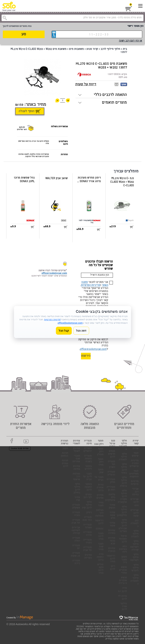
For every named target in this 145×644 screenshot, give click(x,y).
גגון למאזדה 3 (135, 524)
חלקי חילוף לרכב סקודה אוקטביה (122, 497)
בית (125, 49)
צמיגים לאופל (77, 450)
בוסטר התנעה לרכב (88, 487)
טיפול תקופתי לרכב (123, 539)
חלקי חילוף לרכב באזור (124, 469)
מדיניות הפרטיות (91, 285)
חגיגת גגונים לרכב (65, 464)
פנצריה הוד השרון (111, 465)
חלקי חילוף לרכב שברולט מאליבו (123, 526)
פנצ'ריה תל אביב (76, 522)
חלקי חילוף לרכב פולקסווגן (122, 511)
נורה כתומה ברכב (100, 557)
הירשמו (86, 356)
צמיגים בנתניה (112, 550)
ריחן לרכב (113, 568)
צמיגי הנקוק (112, 507)
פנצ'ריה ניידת (76, 562)
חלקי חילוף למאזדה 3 (135, 580)
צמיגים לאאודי (76, 442)
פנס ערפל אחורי (112, 444)
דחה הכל (81, 331)
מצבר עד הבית (99, 479)
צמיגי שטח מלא (112, 516)
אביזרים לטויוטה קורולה (76, 531)
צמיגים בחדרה (112, 532)
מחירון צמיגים (100, 497)
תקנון (65, 449)
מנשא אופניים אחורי (123, 570)
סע (24, 34)
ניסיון (89, 513)
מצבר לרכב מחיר (101, 537)
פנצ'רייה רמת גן (111, 489)
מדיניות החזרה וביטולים (134, 464)
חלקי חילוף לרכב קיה (87, 505)
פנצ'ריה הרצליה (111, 474)
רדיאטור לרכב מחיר (111, 559)
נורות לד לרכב (122, 598)
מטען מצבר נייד (124, 560)
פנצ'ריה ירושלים (88, 450)
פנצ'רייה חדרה (88, 534)
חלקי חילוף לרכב (110, 49)
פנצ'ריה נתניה (76, 514)
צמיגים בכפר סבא (112, 541)
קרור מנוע (92, 49)
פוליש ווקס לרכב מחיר (100, 569)
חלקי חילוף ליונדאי (135, 568)
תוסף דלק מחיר (101, 462)
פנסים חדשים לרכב (112, 454)
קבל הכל (64, 331)
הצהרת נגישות (64, 442)
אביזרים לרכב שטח (135, 513)
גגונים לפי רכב (88, 496)
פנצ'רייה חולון (111, 481)
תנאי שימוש (135, 455)
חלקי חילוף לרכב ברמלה (123, 482)
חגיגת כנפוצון (64, 455)
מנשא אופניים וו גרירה (123, 581)
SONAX (100, 529)
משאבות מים (76, 49)
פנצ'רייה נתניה (88, 542)
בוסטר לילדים (88, 468)
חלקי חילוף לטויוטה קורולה (134, 546)
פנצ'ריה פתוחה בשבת (88, 459)
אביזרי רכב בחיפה (135, 492)
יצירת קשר (136, 442)
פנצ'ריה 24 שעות (75, 555)
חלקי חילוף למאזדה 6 (123, 445)
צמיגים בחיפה (77, 468)
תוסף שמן (101, 471)
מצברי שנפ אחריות (76, 459)
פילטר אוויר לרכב (124, 607)
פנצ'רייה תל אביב (87, 549)
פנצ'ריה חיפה (88, 442)
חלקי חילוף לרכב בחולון (77, 489)
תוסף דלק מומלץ (100, 452)
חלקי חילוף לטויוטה (134, 558)
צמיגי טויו (77, 499)
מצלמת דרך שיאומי (76, 477)
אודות (136, 449)
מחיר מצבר (101, 504)
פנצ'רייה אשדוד (88, 526)
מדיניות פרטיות (135, 483)
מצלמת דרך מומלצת (99, 513)
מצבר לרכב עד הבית (87, 477)
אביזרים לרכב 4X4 (135, 503)
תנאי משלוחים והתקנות (134, 474)
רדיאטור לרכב (99, 522)
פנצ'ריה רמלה (76, 540)
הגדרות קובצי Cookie (20, 449)
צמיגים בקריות (88, 557)
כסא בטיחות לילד (123, 550)
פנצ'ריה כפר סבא (87, 519)
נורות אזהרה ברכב (100, 488)
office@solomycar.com (93, 349)
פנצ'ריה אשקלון (76, 507)
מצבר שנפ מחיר (101, 547)
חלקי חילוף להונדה (135, 534)
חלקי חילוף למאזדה (123, 457)
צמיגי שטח (112, 525)
